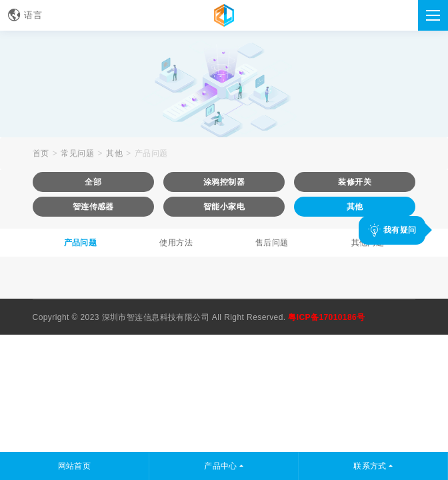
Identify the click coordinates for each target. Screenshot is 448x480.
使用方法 (176, 243)
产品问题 (151, 153)
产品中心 (221, 466)
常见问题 (77, 153)
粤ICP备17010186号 (326, 317)
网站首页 (75, 466)
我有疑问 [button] (392, 230)
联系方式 (370, 466)
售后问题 (272, 243)
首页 (41, 153)
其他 (114, 153)
